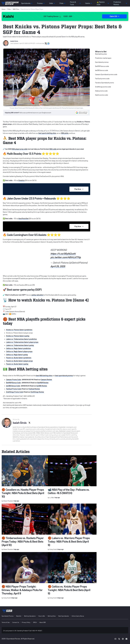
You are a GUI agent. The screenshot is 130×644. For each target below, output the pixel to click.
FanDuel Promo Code (14, 389)
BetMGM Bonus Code (13, 383)
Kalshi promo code (101, 95)
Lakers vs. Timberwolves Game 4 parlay (20, 345)
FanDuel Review (34, 389)
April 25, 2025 (58, 266)
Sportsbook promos (102, 62)
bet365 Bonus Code (13, 386)
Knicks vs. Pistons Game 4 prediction (19, 330)
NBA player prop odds (20, 149)
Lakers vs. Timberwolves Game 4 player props (22, 342)
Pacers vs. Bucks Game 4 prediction (19, 358)
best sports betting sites (47, 133)
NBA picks (65, 133)
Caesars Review (46, 380)
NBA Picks (16, 9)
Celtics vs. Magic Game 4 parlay (17, 355)
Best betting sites (101, 54)
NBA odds (53, 149)
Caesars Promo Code (13, 380)
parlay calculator (38, 295)
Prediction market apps (103, 58)
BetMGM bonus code (102, 66)
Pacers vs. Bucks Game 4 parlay (17, 364)
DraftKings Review (37, 392)
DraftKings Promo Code (15, 392)
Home (3, 9)
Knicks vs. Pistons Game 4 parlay (18, 336)
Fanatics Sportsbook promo (105, 83)
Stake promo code (101, 91)
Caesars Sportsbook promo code (106, 74)
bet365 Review (42, 386)
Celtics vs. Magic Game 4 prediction (19, 348)
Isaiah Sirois (14, 41)
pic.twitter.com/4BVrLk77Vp (66, 257)
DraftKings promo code (103, 87)
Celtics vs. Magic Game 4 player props (19, 351)
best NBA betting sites (44, 376)
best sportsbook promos (64, 376)
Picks (9, 9)
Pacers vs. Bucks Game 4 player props (19, 361)
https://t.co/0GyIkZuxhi (63, 254)
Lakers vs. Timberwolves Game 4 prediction (21, 339)
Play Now (79, 189)
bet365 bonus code (102, 70)
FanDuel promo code (102, 78)
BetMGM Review (43, 383)
